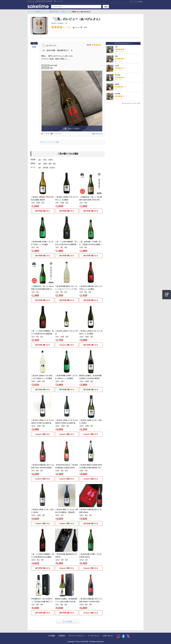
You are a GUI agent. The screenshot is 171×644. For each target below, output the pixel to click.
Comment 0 (97, 134)
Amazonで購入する (67, 345)
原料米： (34, 163)
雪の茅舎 (118, 75)
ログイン (132, 2)
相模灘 (117, 84)
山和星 (117, 66)
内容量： (34, 159)
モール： (34, 167)
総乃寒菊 (118, 94)
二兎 (66, 23)
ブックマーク (56, 134)
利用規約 (62, 636)
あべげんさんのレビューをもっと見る (131, 103)
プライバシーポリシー (77, 636)
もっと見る (68, 621)
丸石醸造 (60, 23)
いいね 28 (45, 134)
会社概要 (52, 636)
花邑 (116, 47)
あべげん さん (51, 45)
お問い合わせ (108, 636)
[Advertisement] (123, 121)
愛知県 (54, 23)
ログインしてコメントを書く (50, 142)
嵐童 (116, 56)
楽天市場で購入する (43, 211)
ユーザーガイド (94, 636)
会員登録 (140, 2)
